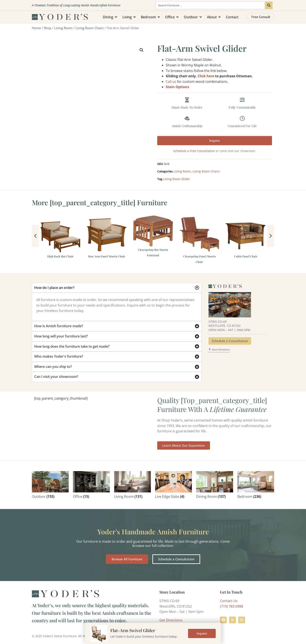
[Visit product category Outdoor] (50, 486)
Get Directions (171, 620)
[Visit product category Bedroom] (256, 486)
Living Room (63, 28)
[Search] (269, 5)
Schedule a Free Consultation (194, 151)
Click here (206, 76)
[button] (142, 50)
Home (36, 28)
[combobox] (210, 5)
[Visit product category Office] (91, 486)
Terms (112, 636)
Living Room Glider (177, 179)
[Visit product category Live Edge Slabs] (174, 486)
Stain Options (177, 87)
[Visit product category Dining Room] (215, 486)
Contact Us (229, 601)
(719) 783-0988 (232, 606)
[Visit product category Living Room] (132, 486)
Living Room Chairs (90, 28)
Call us (171, 82)
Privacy (125, 636)
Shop (47, 28)
